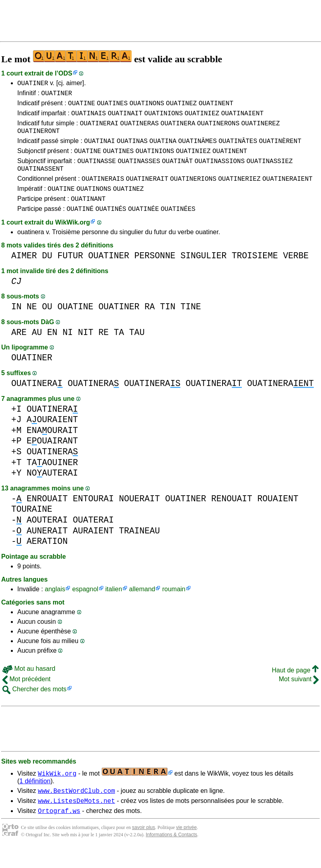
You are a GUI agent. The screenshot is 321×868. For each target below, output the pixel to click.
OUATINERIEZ (239, 192)
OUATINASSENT (40, 180)
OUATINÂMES (197, 149)
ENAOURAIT (52, 447)
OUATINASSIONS (220, 172)
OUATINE (81, 106)
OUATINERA (178, 129)
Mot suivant (299, 696)
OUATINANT (88, 214)
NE (32, 324)
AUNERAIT (47, 548)
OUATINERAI (99, 129)
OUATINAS (132, 149)
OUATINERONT (39, 138)
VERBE (296, 273)
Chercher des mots (35, 706)
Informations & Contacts (172, 855)
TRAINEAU (139, 548)
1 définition (35, 798)
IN (16, 324)
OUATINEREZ (260, 129)
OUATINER (33, 84)
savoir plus (144, 848)
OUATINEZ (181, 106)
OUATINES (112, 106)
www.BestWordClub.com (76, 809)
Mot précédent (27, 696)
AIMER (24, 273)
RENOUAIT (232, 516)
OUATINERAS (139, 129)
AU (37, 349)
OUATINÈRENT (280, 149)
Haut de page (295, 687)
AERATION (47, 558)
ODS (65, 73)
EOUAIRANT (52, 458)
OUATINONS (147, 106)
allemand (142, 606)
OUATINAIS (88, 118)
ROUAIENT (278, 516)
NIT (86, 349)
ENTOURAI (93, 516)
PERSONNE (155, 273)
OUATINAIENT (242, 118)
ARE (19, 349)
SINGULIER (203, 273)
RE (104, 349)
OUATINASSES (139, 172)
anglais (55, 606)
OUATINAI (99, 149)
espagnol (85, 606)
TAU (137, 349)
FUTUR (70, 273)
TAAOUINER (52, 479)
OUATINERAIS (103, 192)
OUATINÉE (144, 225)
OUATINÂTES (238, 149)
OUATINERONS (218, 129)
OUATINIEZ (202, 118)
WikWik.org (73, 239)
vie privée (186, 848)
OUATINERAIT (147, 192)
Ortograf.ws (59, 831)
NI (68, 349)
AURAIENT (93, 548)
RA (150, 324)
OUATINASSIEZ (269, 172)
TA (119, 349)
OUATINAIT (125, 118)
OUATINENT (216, 106)
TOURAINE (32, 526)
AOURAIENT (52, 436)
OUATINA (163, 149)
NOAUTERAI (52, 490)
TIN (168, 324)
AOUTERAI (47, 537)
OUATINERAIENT (287, 192)
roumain (174, 606)
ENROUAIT (47, 516)
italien (114, 606)
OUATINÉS (111, 225)
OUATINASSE (96, 172)
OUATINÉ (80, 225)
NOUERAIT (139, 516)
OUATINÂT (177, 172)
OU (47, 324)
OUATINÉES (178, 225)
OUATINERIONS (193, 192)
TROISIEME (255, 273)
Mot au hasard (29, 685)
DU (47, 273)
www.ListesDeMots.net (76, 820)
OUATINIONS (164, 118)
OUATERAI (93, 537)
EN (52, 349)
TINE (191, 324)
